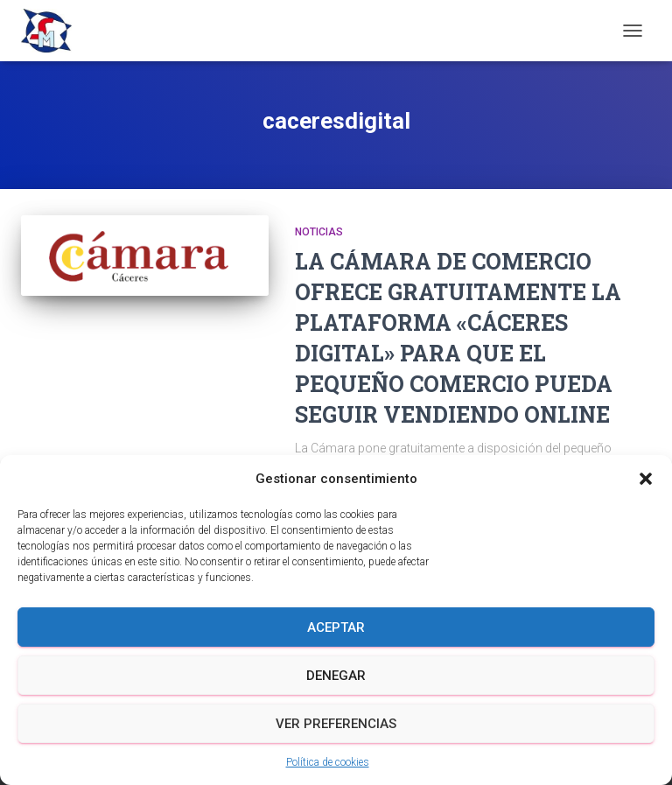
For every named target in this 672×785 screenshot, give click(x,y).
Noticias (319, 232)
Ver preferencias (336, 724)
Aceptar (336, 627)
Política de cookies (328, 762)
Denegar (336, 676)
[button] (646, 479)
